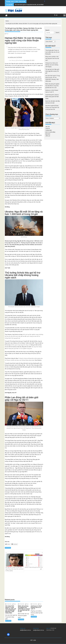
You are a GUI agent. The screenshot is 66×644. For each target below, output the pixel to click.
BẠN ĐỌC (48, 134)
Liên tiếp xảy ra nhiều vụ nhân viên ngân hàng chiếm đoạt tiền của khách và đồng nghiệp (14, 562)
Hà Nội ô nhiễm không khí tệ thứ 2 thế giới (34, 562)
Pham (7, 34)
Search (47, 30)
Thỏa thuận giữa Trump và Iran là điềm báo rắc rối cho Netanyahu (52, 52)
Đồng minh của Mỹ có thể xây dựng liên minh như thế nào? (52, 58)
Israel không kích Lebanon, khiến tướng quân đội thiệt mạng (52, 97)
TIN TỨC (48, 127)
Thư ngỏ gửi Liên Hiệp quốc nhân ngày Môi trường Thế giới (52, 71)
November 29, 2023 (29, 60)
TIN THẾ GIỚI (8, 548)
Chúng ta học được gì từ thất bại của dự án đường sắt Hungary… (52, 65)
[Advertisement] (24, 585)
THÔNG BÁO (49, 130)
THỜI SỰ (48, 129)
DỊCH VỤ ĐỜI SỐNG (50, 132)
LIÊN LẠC (48, 136)
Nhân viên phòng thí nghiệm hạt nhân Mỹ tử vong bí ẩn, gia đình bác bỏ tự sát (34, 5)
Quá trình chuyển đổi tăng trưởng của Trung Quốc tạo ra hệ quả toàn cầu (52, 107)
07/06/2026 (9, 604)
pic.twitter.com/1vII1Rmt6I (15, 57)
